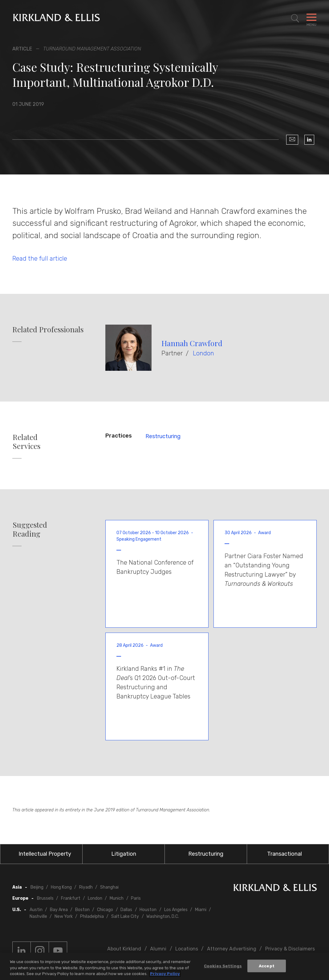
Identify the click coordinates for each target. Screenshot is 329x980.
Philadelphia (92, 916)
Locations (187, 949)
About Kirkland (124, 949)
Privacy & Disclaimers (290, 949)
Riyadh (86, 887)
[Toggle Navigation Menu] (311, 18)
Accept (267, 966)
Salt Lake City (125, 916)
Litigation (124, 854)
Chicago (105, 910)
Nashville (38, 916)
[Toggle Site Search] (295, 18)
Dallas (126, 910)
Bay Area (59, 910)
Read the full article (40, 258)
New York (64, 916)
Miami (201, 910)
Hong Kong (61, 887)
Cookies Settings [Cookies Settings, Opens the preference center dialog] (223, 966)
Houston (148, 910)
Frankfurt (71, 898)
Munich (117, 898)
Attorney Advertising (232, 949)
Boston (82, 910)
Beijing (37, 887)
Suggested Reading (30, 529)
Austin (36, 910)
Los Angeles (176, 910)
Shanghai (109, 887)
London (203, 353)
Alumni (158, 949)
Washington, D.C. (163, 916)
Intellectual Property (45, 854)
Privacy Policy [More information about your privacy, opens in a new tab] (165, 974)
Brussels (45, 898)
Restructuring (163, 436)
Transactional (284, 854)
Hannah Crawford (192, 343)
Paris (136, 898)
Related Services (26, 442)
